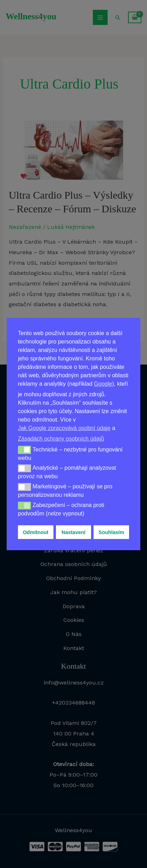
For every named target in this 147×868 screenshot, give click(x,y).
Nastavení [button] (73, 532)
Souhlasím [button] (111, 532)
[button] (24, 450)
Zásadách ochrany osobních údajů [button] (61, 439)
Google (103, 384)
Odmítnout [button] (36, 532)
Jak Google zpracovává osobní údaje (64, 428)
